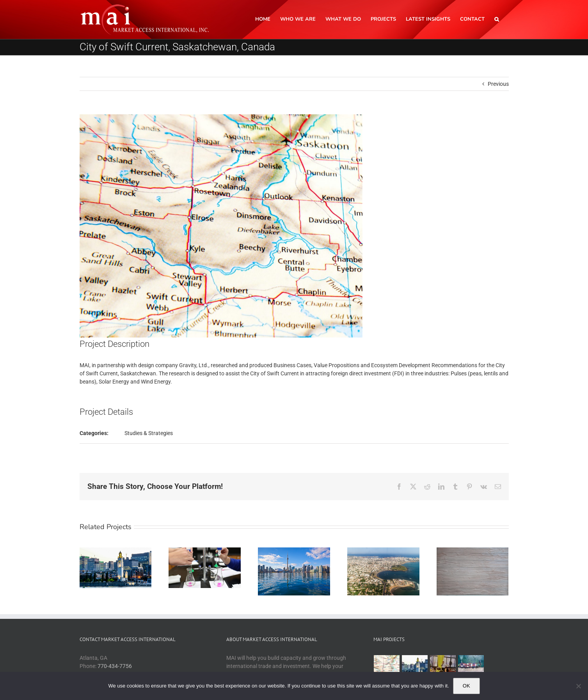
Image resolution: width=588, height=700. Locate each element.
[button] (497, 19)
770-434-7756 (115, 666)
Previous (498, 84)
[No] (578, 686)
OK (466, 686)
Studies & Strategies (149, 433)
